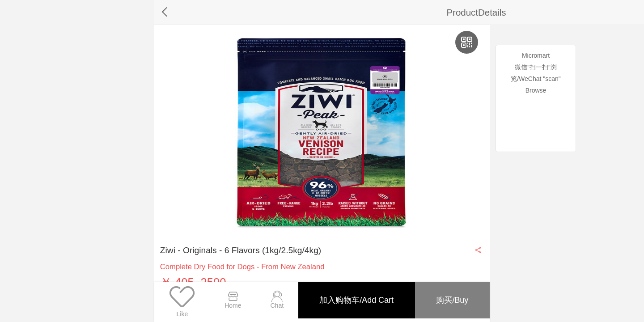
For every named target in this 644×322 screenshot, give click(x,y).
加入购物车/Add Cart (352, 296)
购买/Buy (451, 296)
